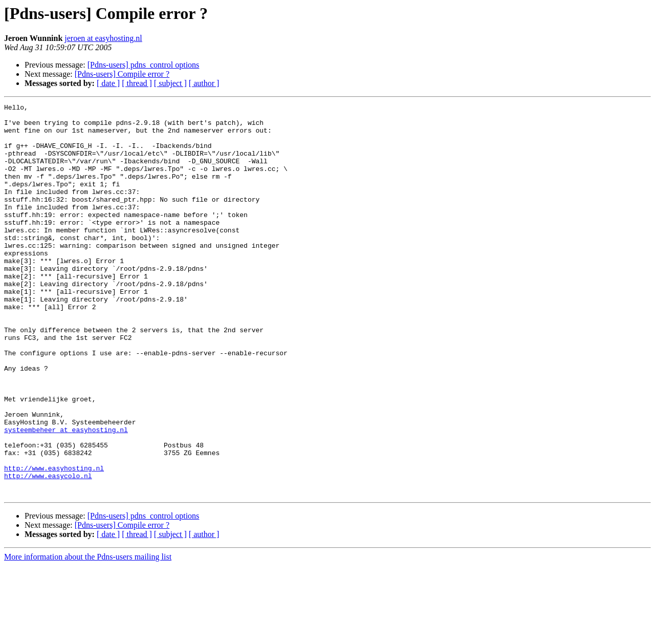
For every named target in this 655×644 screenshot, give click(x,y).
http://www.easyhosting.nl (54, 542)
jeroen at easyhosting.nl (103, 38)
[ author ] (204, 83)
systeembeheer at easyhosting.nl (66, 496)
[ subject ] (170, 83)
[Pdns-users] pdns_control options (144, 65)
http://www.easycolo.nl (48, 551)
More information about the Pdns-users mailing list (88, 635)
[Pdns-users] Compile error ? (122, 74)
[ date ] (108, 83)
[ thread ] (137, 83)
